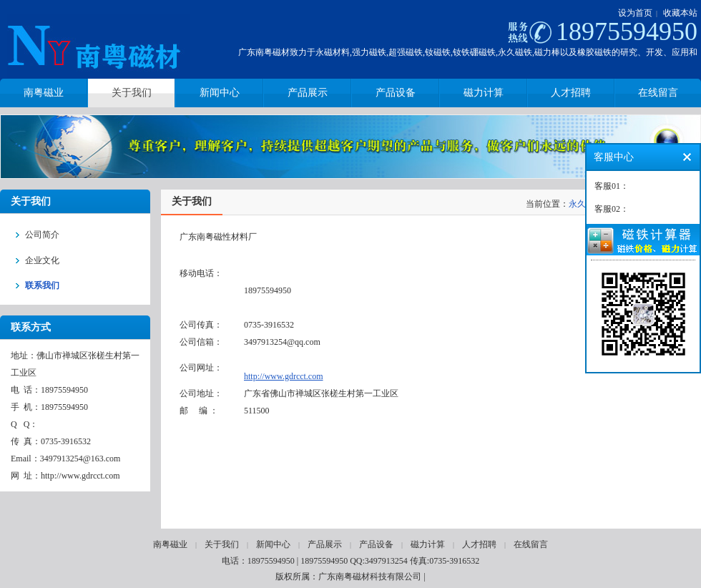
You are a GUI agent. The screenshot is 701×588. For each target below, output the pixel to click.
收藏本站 (680, 13)
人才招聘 (479, 544)
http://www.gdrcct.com (284, 376)
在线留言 (531, 544)
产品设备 (376, 544)
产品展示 (325, 544)
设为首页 (635, 13)
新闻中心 (273, 544)
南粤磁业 (170, 544)
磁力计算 (428, 544)
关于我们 (222, 544)
